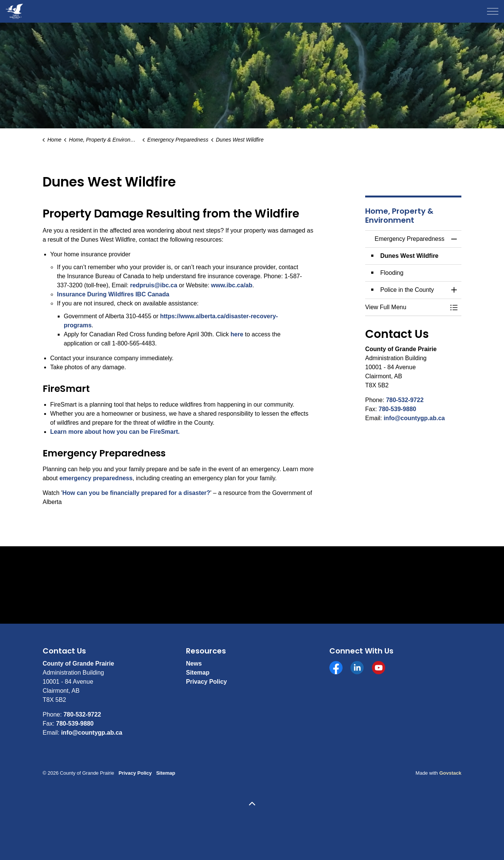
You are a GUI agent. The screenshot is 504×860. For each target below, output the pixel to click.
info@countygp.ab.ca (414, 418)
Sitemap (198, 673)
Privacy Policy (207, 682)
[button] (406, 307)
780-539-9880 (398, 409)
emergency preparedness (96, 478)
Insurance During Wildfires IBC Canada (113, 294)
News (194, 663)
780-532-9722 (405, 400)
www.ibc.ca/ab (232, 285)
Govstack (450, 773)
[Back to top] (252, 804)
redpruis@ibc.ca (154, 285)
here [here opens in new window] (237, 334)
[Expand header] (493, 11)
